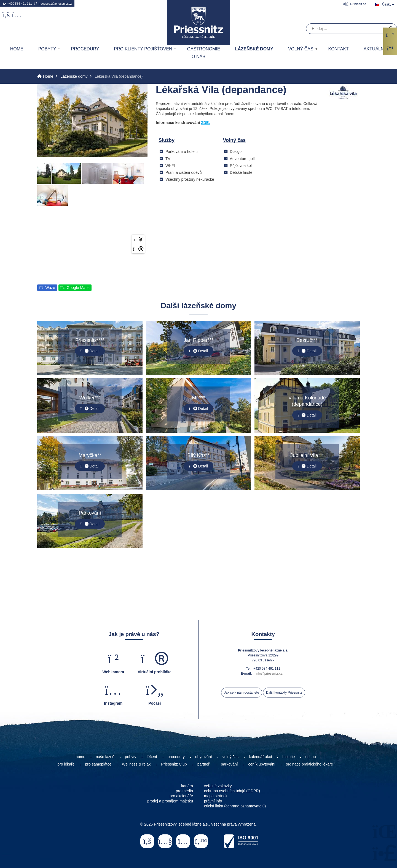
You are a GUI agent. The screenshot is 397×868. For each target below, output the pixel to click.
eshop (310, 757)
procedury (176, 757)
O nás (198, 57)
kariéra (187, 786)
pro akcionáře (181, 796)
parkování (229, 764)
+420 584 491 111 (17, 3)
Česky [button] (387, 4)
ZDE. (205, 123)
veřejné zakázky (218, 786)
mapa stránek (216, 796)
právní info (213, 801)
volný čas (230, 757)
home (80, 757)
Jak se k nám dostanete (242, 693)
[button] (355, 4)
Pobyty (47, 49)
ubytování (204, 757)
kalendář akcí (260, 757)
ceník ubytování (262, 764)
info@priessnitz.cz (269, 674)
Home (198, 23)
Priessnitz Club (174, 764)
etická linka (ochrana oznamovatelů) (235, 806)
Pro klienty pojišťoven (143, 49)
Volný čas (301, 49)
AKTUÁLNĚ (375, 49)
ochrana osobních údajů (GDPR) (232, 791)
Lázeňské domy (254, 49)
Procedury (85, 49)
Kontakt (338, 49)
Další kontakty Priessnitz (284, 693)
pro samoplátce (98, 764)
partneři (204, 764)
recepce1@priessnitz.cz (53, 3)
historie (289, 757)
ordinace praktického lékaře (310, 764)
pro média (184, 791)
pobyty (131, 757)
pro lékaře (66, 764)
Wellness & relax (136, 764)
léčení (152, 757)
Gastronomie (204, 49)
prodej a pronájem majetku (170, 801)
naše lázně (105, 757)
